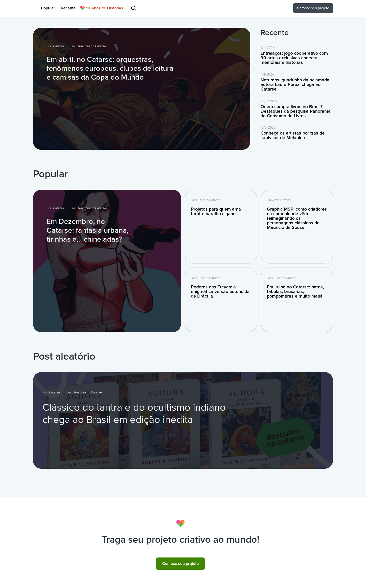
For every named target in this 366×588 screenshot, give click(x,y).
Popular (48, 8)
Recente (68, 8)
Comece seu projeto (180, 564)
